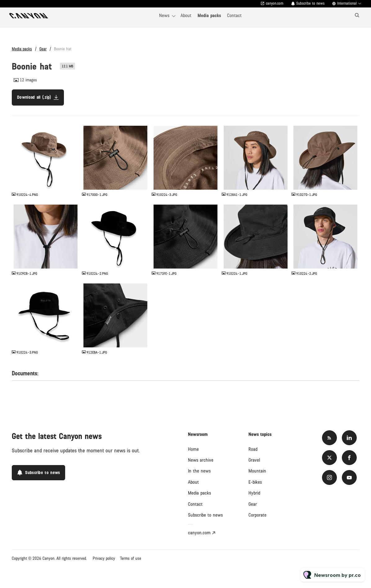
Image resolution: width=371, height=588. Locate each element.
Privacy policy (104, 559)
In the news (199, 471)
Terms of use (131, 559)
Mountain (257, 471)
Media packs (209, 16)
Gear (43, 49)
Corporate (257, 515)
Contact (234, 16)
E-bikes (255, 482)
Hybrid (254, 493)
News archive (201, 460)
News (164, 16)
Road (253, 449)
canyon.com (275, 4)
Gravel (254, 460)
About (186, 16)
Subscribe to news (310, 4)
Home (193, 449)
